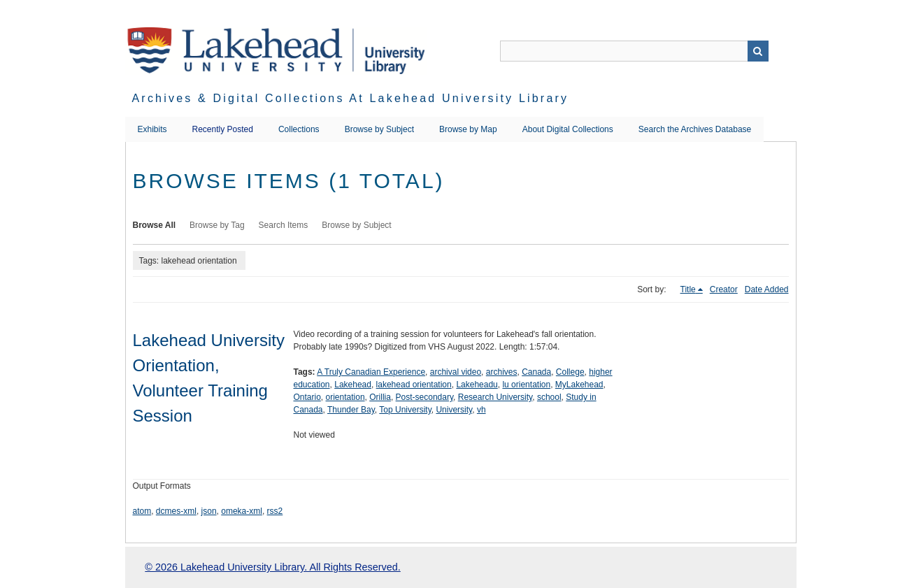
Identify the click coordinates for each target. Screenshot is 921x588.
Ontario (307, 397)
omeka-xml (242, 511)
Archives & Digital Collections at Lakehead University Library (351, 98)
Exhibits (152, 129)
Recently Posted (223, 129)
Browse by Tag (217, 225)
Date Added (767, 289)
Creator (724, 289)
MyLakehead (579, 385)
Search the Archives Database (695, 129)
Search (758, 51)
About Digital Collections (568, 129)
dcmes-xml (176, 511)
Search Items (284, 225)
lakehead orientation (414, 385)
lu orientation (526, 385)
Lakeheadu (477, 385)
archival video (456, 372)
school (549, 397)
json (209, 511)
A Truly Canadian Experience (371, 372)
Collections (299, 129)
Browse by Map (468, 129)
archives (502, 372)
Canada (536, 372)
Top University (405, 410)
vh (481, 410)
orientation (345, 397)
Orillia (380, 397)
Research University (495, 397)
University (454, 410)
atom (142, 511)
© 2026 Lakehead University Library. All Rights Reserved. (272, 567)
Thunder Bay (351, 410)
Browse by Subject (379, 129)
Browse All (155, 225)
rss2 (275, 511)
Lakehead (353, 385)
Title (688, 289)
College (570, 372)
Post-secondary (424, 397)
